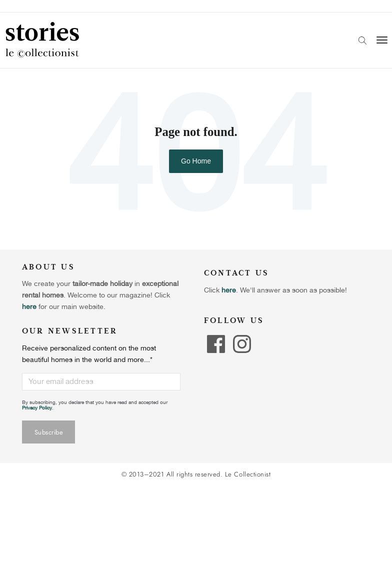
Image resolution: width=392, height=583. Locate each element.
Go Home (196, 161)
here (229, 290)
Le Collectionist (248, 474)
